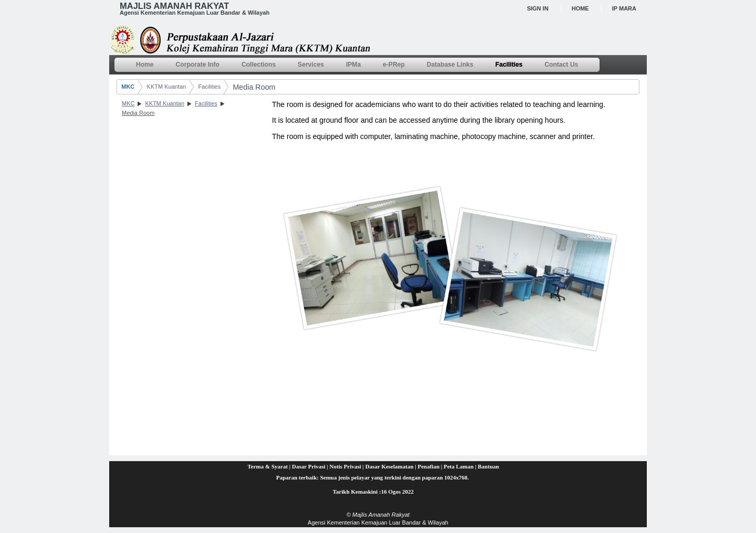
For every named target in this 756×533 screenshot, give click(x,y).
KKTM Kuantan (167, 87)
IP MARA (624, 8)
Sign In (538, 8)
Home (580, 8)
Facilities (209, 87)
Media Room (254, 87)
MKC (128, 87)
